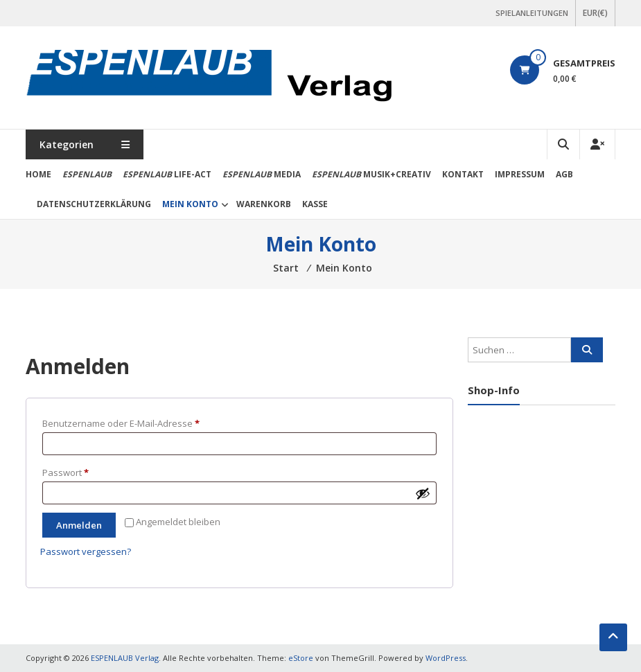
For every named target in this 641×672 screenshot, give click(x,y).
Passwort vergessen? (86, 551)
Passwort (90, 471)
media (262, 174)
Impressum (520, 174)
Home (38, 174)
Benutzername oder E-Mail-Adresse (146, 422)
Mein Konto (190, 204)
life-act (167, 174)
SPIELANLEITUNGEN (532, 13)
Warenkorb (264, 204)
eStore (301, 658)
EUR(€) (595, 13)
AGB (564, 174)
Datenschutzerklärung (94, 204)
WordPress (446, 658)
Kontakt (463, 174)
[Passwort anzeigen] (423, 493)
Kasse (315, 204)
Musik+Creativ (371, 174)
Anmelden (79, 525)
